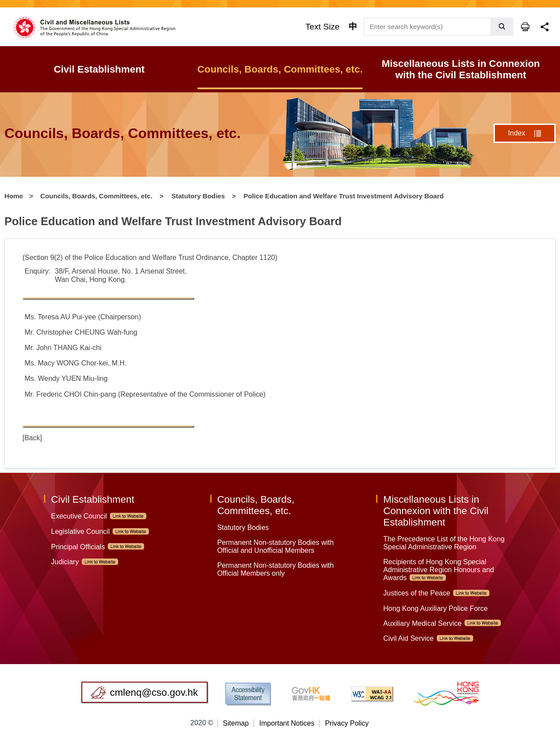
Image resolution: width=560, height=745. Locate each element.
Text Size (322, 27)
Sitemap (236, 723)
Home (14, 196)
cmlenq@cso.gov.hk (154, 692)
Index (517, 133)
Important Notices (287, 723)
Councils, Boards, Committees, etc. (97, 196)
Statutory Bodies (198, 196)
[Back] (32, 438)
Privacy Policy (347, 723)
